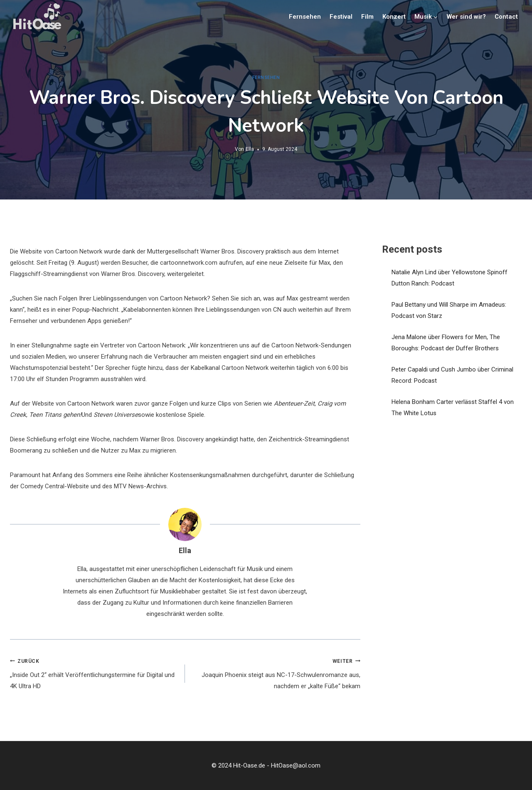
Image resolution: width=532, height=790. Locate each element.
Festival (341, 17)
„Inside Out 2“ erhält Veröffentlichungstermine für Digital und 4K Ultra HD (94, 673)
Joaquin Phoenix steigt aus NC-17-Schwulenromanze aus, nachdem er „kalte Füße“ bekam (276, 673)
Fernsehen (305, 17)
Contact (506, 17)
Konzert (394, 17)
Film (367, 17)
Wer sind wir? (466, 17)
